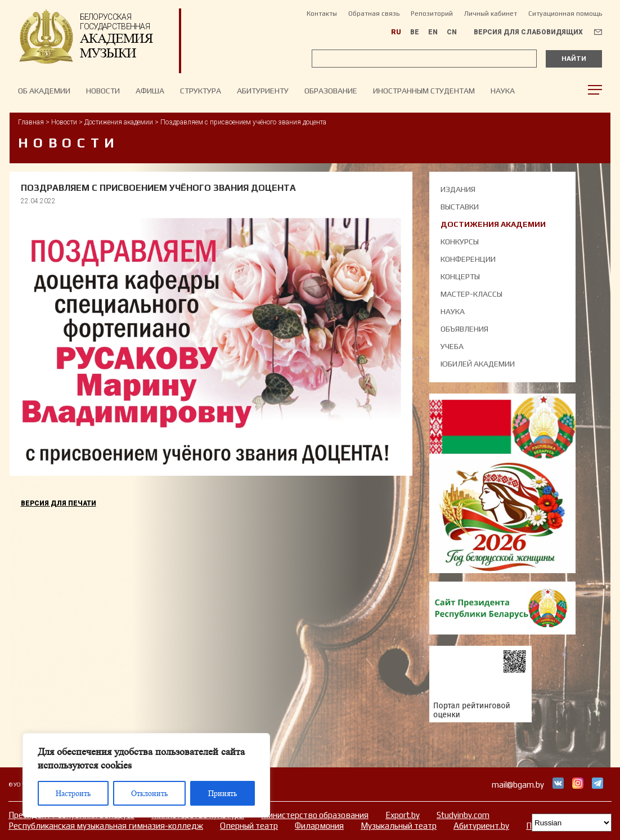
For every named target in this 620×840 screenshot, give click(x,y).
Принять (223, 793)
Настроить (73, 793)
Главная (31, 122)
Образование (331, 91)
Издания (458, 189)
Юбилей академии (478, 364)
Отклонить (149, 793)
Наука (503, 91)
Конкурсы (460, 242)
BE (415, 32)
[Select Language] (572, 823)
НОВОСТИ (103, 91)
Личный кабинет (491, 14)
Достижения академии (119, 122)
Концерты (460, 276)
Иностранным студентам (424, 91)
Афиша (150, 91)
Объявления (464, 329)
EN (433, 32)
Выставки (460, 207)
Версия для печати (59, 503)
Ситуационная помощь (565, 14)
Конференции (468, 259)
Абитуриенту (263, 91)
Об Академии (44, 91)
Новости (64, 122)
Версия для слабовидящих (528, 32)
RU (396, 32)
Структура (201, 91)
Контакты (322, 14)
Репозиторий (432, 14)
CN (452, 32)
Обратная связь (374, 14)
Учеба (452, 346)
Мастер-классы (471, 294)
